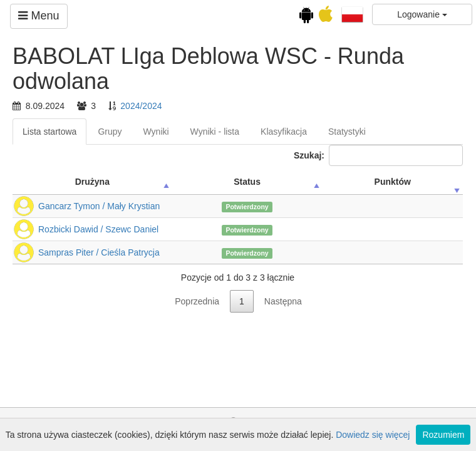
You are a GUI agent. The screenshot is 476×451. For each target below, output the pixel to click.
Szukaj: (378, 155)
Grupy (110, 132)
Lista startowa (49, 132)
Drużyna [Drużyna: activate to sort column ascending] (92, 182)
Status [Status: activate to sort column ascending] (247, 182)
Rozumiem (443, 435)
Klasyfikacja (284, 132)
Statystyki (347, 132)
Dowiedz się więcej (373, 435)
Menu (39, 16)
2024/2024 (141, 106)
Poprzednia (197, 301)
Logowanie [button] (422, 14)
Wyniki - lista (215, 132)
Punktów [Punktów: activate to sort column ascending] (393, 182)
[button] (352, 14)
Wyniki (156, 132)
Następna (283, 301)
